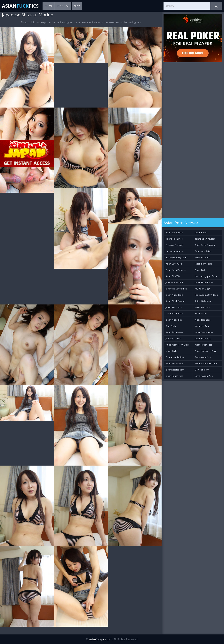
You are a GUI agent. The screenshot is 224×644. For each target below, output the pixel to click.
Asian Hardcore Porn (206, 351)
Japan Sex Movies (204, 332)
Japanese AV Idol (174, 282)
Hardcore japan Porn (206, 276)
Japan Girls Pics (203, 338)
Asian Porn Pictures (176, 270)
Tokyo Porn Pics (174, 239)
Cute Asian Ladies (175, 357)
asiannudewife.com (205, 239)
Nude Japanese (203, 320)
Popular (63, 6)
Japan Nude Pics (174, 320)
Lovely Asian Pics (204, 376)
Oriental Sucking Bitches (174, 246)
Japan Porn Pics (174, 307)
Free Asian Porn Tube (206, 363)
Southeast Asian (203, 251)
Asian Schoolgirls (174, 232)
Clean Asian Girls (174, 314)
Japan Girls (171, 351)
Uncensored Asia (174, 251)
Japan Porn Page (203, 264)
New (77, 6)
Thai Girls (171, 326)
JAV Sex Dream (173, 338)
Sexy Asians (201, 314)
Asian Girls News (204, 301)
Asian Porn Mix (203, 307)
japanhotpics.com (175, 370)
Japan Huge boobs (204, 282)
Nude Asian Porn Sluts (177, 345)
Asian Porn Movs (174, 332)
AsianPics (20, 6)
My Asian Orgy (202, 289)
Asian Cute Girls (174, 264)
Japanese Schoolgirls (176, 289)
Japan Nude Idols (174, 295)
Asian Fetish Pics (203, 345)
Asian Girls (200, 270)
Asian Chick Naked (175, 301)
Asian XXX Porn (203, 257)
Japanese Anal (202, 326)
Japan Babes (201, 232)
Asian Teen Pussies (205, 245)
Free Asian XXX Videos (206, 295)
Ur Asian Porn (202, 370)
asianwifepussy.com (176, 257)
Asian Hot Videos (174, 363)
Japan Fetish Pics (174, 376)
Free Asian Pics (203, 357)
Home (49, 6)
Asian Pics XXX (173, 276)
